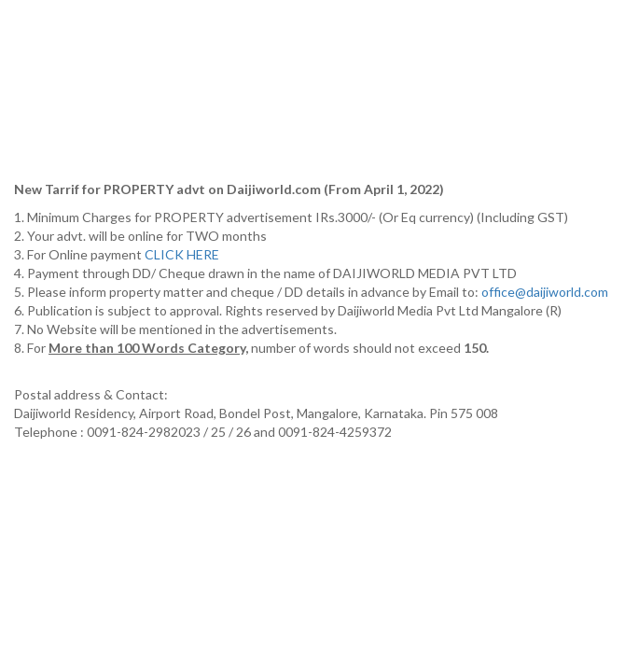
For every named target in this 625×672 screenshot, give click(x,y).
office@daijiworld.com (546, 292)
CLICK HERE (183, 254)
